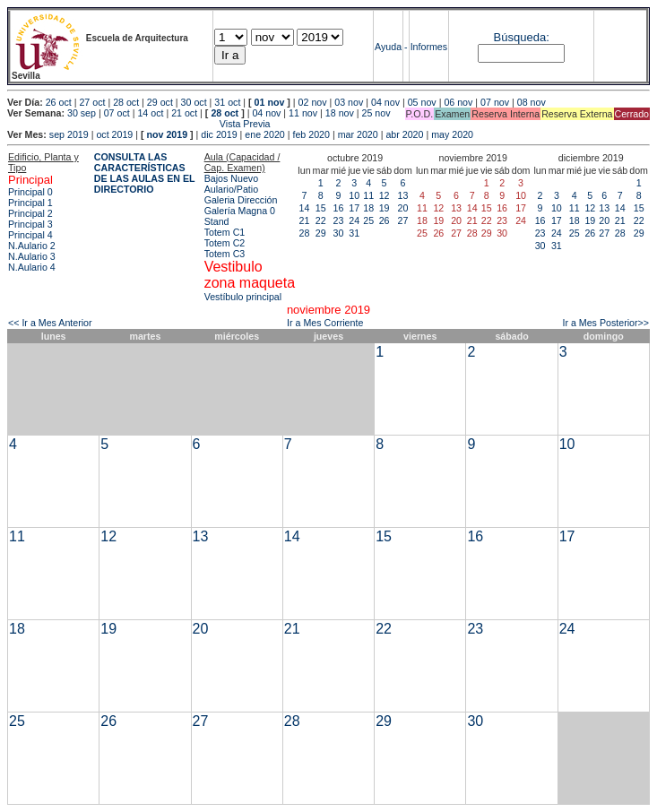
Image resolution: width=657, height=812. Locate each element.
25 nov (376, 113)
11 (368, 195)
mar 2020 (358, 134)
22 (321, 220)
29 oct (160, 102)
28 (305, 233)
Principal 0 (30, 192)
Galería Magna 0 (240, 211)
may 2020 (452, 134)
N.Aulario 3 (32, 256)
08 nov (532, 102)
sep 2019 (69, 134)
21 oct (184, 113)
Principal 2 (30, 213)
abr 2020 (404, 134)
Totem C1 (225, 232)
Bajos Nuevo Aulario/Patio (231, 184)
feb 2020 (311, 134)
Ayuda (388, 47)
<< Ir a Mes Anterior (50, 323)
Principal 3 (30, 224)
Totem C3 (225, 254)
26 (385, 220)
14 (305, 208)
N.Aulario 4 (32, 267)
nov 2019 (167, 134)
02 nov (313, 102)
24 (354, 220)
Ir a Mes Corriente (325, 323)
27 (403, 220)
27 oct (92, 102)
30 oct (194, 102)
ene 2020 (264, 134)
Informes (429, 47)
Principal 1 (30, 203)
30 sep (82, 113)
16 (339, 208)
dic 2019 (219, 134)
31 (354, 233)
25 (368, 220)
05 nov (422, 102)
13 (403, 195)
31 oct (227, 102)
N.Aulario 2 (32, 246)
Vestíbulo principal (243, 297)
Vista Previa (139, 124)
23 (339, 220)
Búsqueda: (522, 37)
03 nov (349, 102)
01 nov (270, 102)
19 (385, 208)
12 (385, 195)
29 (321, 233)
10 (354, 195)
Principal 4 (30, 235)
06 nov (458, 102)
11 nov (303, 113)
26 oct (59, 102)
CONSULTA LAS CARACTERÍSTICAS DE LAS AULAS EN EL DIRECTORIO (145, 173)
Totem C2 (225, 243)
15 (321, 208)
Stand (217, 221)
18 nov (340, 113)
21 (305, 220)
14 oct (150, 113)
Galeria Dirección (241, 200)
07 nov (495, 102)
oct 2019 (114, 134)
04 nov (385, 102)
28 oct (126, 102)
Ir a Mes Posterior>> (605, 323)
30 (339, 233)
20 (403, 208)
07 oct (117, 113)
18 (368, 208)
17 (354, 208)
